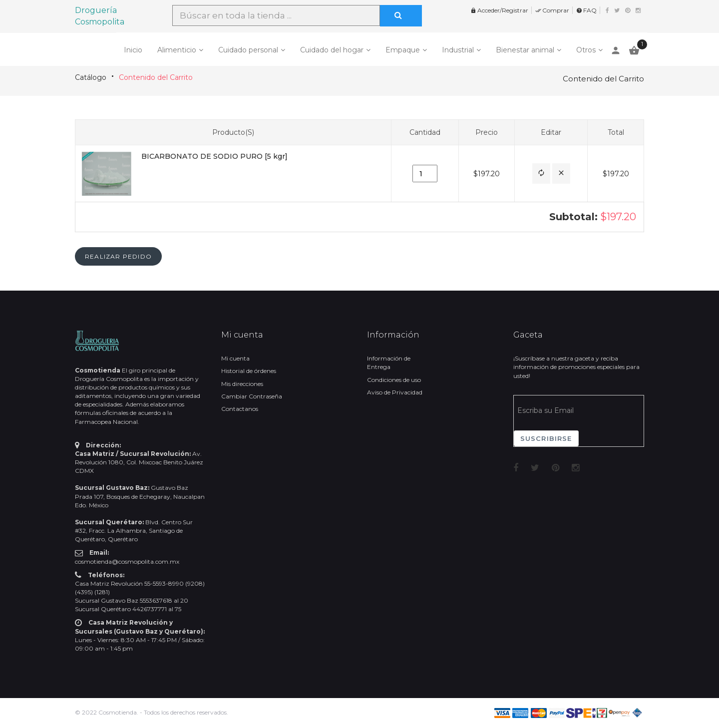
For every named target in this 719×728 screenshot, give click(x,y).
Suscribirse (546, 438)
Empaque (403, 50)
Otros (586, 50)
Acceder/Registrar (499, 10)
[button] (541, 174)
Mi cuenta (235, 358)
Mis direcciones (242, 384)
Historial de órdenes (249, 371)
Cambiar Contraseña (252, 396)
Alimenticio (177, 50)
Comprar (552, 10)
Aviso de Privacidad (395, 392)
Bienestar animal (525, 50)
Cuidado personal (248, 50)
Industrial (458, 50)
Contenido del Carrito (156, 77)
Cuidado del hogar (332, 50)
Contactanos (240, 409)
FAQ (586, 10)
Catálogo (91, 77)
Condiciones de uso (394, 380)
